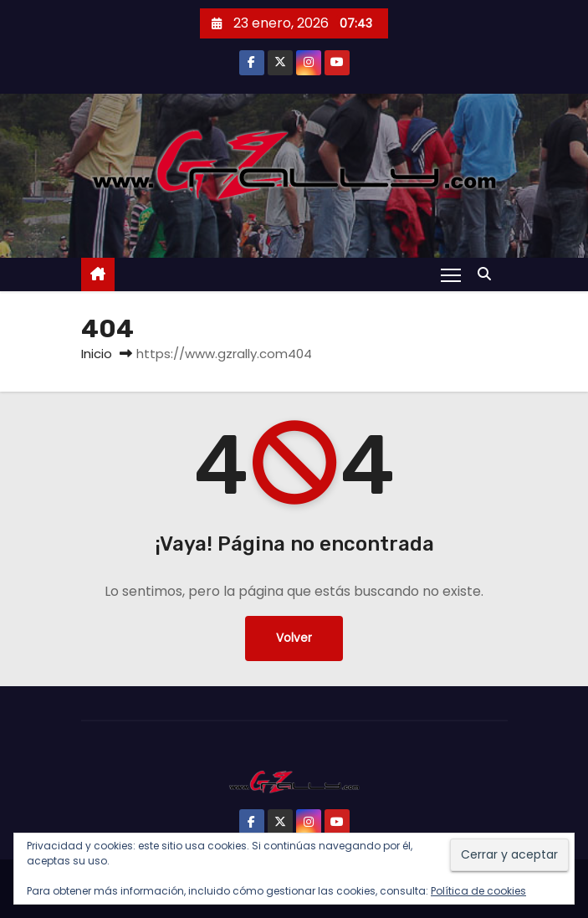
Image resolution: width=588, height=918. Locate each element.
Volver (294, 638)
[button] (488, 274)
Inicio (97, 354)
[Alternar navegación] (451, 274)
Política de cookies (478, 891)
